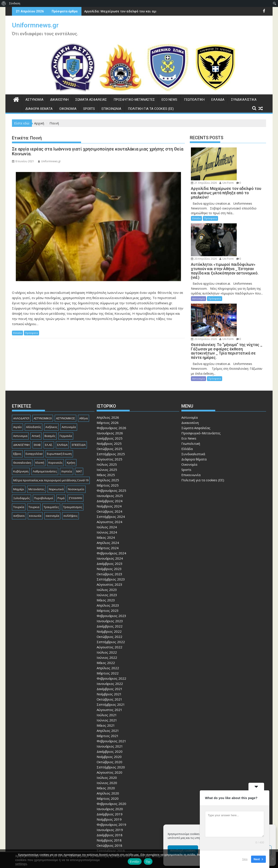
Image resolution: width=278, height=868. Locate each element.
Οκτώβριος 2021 (109, 655)
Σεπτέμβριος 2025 (111, 409)
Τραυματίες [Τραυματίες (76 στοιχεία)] (51, 462)
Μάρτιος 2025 (108, 441)
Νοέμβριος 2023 (109, 524)
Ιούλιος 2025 (107, 420)
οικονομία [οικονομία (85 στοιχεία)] (52, 471)
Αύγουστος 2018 (109, 811)
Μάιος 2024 (106, 493)
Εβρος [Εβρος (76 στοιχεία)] (17, 409)
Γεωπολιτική (194, 100)
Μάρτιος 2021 (108, 691)
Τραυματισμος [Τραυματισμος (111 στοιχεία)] (73, 462)
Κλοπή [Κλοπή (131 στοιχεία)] (40, 418)
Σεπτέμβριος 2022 (111, 597)
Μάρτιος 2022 (108, 629)
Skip (245, 859)
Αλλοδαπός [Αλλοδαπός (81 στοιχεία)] (34, 383)
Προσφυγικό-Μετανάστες (134, 100)
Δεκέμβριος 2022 (110, 582)
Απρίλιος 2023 (108, 561)
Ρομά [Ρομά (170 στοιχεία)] (61, 453)
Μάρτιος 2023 (108, 566)
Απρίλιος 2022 (108, 623)
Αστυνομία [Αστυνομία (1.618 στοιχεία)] (69, 383)
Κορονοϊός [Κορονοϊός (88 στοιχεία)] (55, 418)
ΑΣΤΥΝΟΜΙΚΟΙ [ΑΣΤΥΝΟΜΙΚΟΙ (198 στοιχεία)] (43, 374)
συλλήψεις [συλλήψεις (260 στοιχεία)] (70, 471)
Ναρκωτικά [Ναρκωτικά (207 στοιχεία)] (56, 445)
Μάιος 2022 (106, 618)
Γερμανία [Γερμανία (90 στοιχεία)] (66, 391)
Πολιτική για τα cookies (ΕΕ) (151, 109)
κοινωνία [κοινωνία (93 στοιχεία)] (35, 471)
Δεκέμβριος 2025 (110, 394)
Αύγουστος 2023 (109, 540)
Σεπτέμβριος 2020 (111, 722)
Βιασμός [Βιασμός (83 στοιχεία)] (50, 391)
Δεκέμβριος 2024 (110, 456)
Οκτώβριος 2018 (109, 801)
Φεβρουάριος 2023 (111, 571)
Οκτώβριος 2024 (109, 467)
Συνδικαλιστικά (244, 100)
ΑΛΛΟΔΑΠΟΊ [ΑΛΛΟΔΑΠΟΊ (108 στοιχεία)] (21, 374)
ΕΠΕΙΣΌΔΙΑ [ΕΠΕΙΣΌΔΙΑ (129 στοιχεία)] (79, 400)
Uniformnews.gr (35, 25)
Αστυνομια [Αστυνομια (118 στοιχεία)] (20, 391)
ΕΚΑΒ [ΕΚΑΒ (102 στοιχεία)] (37, 400)
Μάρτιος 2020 (108, 754)
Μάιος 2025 (106, 430)
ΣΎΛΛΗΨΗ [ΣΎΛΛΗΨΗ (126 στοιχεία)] (75, 453)
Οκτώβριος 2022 (109, 592)
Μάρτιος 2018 (108, 837)
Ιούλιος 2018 (107, 816)
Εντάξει (135, 862)
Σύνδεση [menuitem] (15, 3)
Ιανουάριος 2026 (110, 388)
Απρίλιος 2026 (108, 373)
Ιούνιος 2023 (107, 550)
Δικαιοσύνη (59, 100)
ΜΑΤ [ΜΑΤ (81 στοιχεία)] (79, 427)
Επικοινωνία (111, 109)
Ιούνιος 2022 (107, 613)
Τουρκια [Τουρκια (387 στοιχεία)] (34, 462)
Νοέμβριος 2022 (109, 587)
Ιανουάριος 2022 (110, 639)
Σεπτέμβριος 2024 (111, 472)
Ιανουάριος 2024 (110, 514)
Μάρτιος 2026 (108, 378)
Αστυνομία (34, 100)
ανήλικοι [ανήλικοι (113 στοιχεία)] (19, 471)
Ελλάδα (218, 100)
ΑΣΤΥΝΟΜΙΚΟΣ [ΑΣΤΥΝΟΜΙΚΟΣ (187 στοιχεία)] (65, 374)
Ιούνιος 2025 (107, 425)
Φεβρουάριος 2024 (111, 508)
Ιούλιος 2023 (107, 545)
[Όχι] (273, 859)
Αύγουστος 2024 (109, 477)
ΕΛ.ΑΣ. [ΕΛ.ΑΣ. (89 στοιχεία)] (49, 400)
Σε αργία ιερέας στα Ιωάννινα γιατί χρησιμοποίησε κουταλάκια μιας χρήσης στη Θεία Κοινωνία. (98, 151)
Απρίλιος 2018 (108, 832)
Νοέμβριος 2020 (109, 712)
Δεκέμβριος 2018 (110, 790)
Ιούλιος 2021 (107, 670)
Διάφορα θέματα (39, 109)
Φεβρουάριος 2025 (111, 446)
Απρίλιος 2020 (108, 749)
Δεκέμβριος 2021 (110, 644)
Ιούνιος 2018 (107, 822)
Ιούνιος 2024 (107, 488)
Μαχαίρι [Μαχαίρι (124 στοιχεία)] (19, 445)
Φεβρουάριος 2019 (111, 780)
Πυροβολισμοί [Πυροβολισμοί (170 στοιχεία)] (44, 453)
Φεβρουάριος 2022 (111, 634)
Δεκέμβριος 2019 (110, 769)
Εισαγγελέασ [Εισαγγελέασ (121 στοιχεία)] (34, 409)
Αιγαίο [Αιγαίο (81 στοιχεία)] (17, 383)
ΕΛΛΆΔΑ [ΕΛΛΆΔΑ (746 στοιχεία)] (62, 400)
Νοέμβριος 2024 (109, 462)
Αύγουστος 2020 (109, 728)
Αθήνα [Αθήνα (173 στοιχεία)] (84, 374)
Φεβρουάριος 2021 (111, 696)
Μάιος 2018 (106, 827)
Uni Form (233, 155)
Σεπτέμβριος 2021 (111, 660)
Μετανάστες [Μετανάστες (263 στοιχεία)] (36, 445)
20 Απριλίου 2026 (239, 202)
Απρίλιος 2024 (108, 498)
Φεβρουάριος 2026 (111, 383)
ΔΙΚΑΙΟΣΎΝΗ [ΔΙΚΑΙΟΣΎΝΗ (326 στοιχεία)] (21, 400)
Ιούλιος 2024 (107, 482)
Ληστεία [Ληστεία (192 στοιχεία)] (67, 427)
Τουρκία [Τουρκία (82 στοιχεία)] (19, 462)
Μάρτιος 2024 (108, 503)
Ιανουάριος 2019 (110, 785)
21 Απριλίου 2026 (239, 150)
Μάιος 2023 (106, 555)
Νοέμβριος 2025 (109, 399)
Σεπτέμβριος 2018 (111, 806)
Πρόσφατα (31, 333)
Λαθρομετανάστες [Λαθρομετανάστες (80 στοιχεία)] (45, 427)
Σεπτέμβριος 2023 (111, 535)
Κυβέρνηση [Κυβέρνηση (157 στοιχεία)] (21, 427)
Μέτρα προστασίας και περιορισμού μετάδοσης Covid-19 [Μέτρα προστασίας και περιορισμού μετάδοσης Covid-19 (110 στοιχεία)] (51, 436)
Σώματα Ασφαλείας (91, 100)
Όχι (148, 862)
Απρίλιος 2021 (108, 686)
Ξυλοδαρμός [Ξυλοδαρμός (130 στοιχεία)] (22, 453)
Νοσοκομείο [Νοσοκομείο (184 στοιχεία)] (76, 445)
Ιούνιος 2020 (107, 738)
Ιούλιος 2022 (107, 608)
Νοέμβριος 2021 (109, 649)
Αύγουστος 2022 (109, 602)
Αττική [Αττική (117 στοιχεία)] (36, 391)
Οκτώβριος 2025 (109, 404)
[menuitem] (4, 3)
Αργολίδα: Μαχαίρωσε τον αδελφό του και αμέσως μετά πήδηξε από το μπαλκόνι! (149, 11)
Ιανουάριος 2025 (110, 451)
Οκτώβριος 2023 (109, 529)
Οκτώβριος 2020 (109, 717)
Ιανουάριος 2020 (110, 764)
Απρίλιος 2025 (108, 435)
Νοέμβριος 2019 (109, 775)
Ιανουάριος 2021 (110, 702)
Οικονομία (68, 109)
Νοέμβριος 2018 (109, 796)
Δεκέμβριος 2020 (110, 707)
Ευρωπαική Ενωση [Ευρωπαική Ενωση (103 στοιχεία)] (59, 409)
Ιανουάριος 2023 (110, 576)
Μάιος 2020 (106, 743)
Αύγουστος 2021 (109, 665)
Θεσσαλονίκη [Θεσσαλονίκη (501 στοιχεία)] (22, 418)
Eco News (169, 100)
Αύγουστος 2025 (109, 415)
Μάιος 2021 (106, 681)
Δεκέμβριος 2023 (110, 519)
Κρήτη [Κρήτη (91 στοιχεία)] (71, 418)
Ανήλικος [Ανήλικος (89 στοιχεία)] (51, 383)
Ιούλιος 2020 (107, 733)
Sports (89, 109)
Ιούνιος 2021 (107, 676)
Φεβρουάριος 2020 (111, 759)
